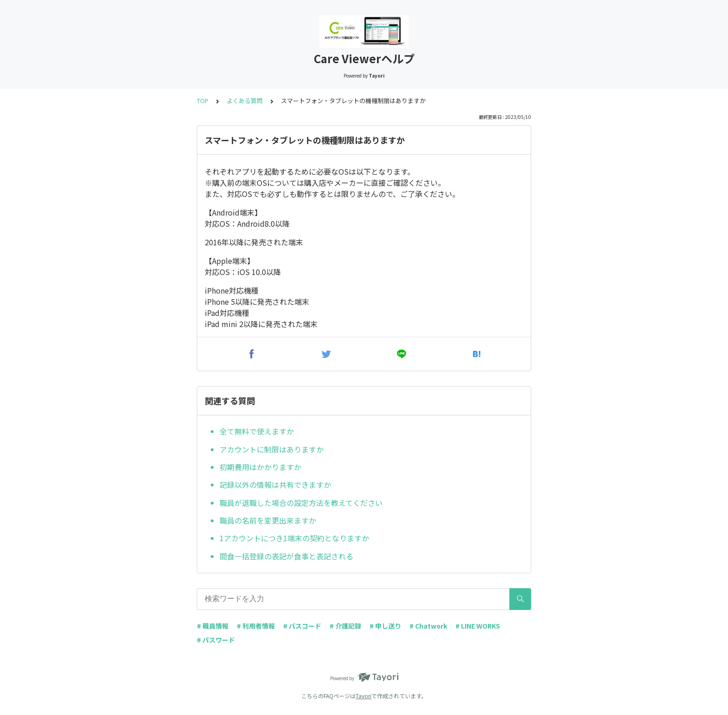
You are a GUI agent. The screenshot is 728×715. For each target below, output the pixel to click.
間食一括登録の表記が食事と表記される (286, 556)
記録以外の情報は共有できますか (275, 485)
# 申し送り (385, 626)
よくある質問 (245, 101)
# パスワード (216, 640)
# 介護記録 (345, 626)
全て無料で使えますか (257, 431)
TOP (203, 101)
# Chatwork (428, 626)
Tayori (364, 696)
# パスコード (302, 626)
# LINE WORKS (478, 626)
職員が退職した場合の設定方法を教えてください (301, 503)
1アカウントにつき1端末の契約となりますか (294, 538)
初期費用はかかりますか (260, 467)
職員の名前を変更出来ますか (268, 520)
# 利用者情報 (256, 626)
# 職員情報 (213, 626)
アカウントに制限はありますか (272, 449)
